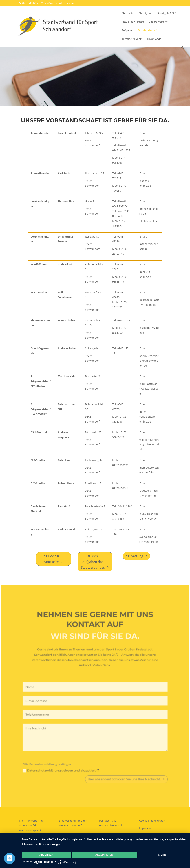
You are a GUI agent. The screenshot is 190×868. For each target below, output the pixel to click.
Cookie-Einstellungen (152, 821)
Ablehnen (46, 855)
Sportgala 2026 (167, 13)
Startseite (128, 13)
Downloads (154, 39)
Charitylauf (146, 13)
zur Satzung (134, 556)
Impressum (146, 828)
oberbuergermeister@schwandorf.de (149, 361)
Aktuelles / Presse (133, 22)
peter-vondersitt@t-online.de (148, 417)
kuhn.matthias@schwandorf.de (149, 389)
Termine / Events (132, 39)
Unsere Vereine (158, 22)
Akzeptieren (104, 855)
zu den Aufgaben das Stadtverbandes (93, 562)
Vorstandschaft (148, 31)
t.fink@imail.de (149, 221)
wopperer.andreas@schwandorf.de (149, 445)
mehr (162, 855)
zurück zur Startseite (51, 559)
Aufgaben (128, 31)
